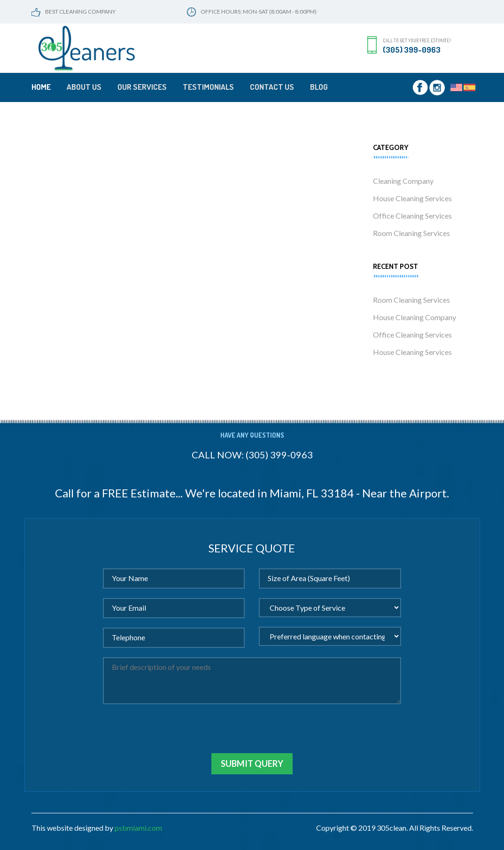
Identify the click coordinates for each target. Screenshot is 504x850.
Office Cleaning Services (412, 216)
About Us (84, 87)
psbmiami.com (138, 828)
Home (41, 87)
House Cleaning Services (412, 198)
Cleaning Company (403, 181)
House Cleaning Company (415, 317)
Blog (319, 87)
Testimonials (208, 87)
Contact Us (272, 87)
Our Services (142, 87)
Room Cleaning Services (411, 233)
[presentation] (174, 735)
